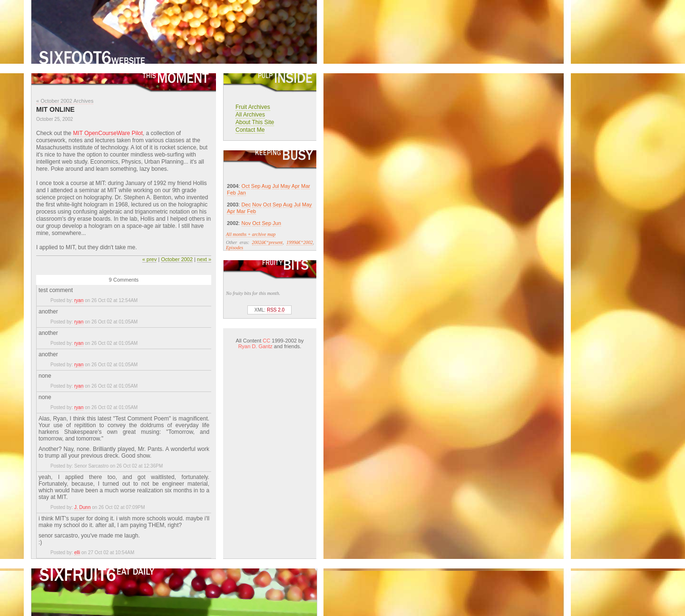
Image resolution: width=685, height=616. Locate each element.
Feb (231, 193)
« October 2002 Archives (65, 101)
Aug (266, 186)
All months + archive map (251, 234)
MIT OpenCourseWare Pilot (108, 133)
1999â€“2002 (300, 242)
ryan (79, 300)
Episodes (235, 248)
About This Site (255, 122)
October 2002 (177, 259)
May (286, 186)
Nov (257, 205)
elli (77, 552)
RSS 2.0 (276, 310)
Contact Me (250, 130)
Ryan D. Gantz (255, 346)
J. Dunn (82, 507)
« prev (150, 259)
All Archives (250, 115)
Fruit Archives (253, 107)
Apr (296, 186)
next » (204, 259)
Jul (275, 186)
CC (266, 341)
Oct (246, 186)
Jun (277, 223)
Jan (242, 193)
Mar (306, 186)
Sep (256, 186)
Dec (246, 205)
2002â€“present (268, 242)
